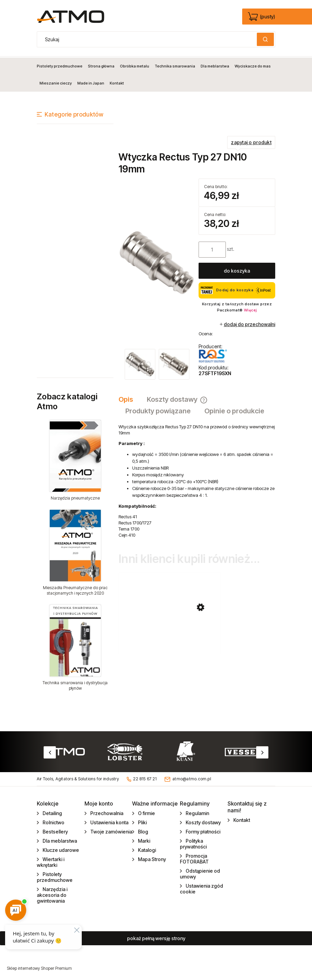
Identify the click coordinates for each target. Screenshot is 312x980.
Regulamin (197, 812)
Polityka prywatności (193, 843)
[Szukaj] (265, 39)
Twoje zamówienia (111, 831)
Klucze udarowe (60, 849)
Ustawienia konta (109, 821)
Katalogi (146, 849)
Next (262, 751)
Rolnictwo (53, 821)
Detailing (52, 812)
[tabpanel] (197, 480)
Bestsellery (55, 831)
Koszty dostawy (203, 821)
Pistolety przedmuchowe (55, 876)
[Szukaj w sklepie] (149, 39)
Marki (144, 840)
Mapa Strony (151, 858)
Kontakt (241, 819)
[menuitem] (61, 65)
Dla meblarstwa (59, 840)
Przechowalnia (106, 812)
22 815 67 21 (145, 778)
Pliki (142, 821)
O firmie (146, 812)
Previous (50, 751)
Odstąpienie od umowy (200, 873)
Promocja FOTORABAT (194, 858)
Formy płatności (202, 831)
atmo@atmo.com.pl (192, 778)
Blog (143, 831)
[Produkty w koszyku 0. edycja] (262, 17)
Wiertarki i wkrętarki (51, 861)
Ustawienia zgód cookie (201, 888)
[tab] (129, 399)
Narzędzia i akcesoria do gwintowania (52, 894)
